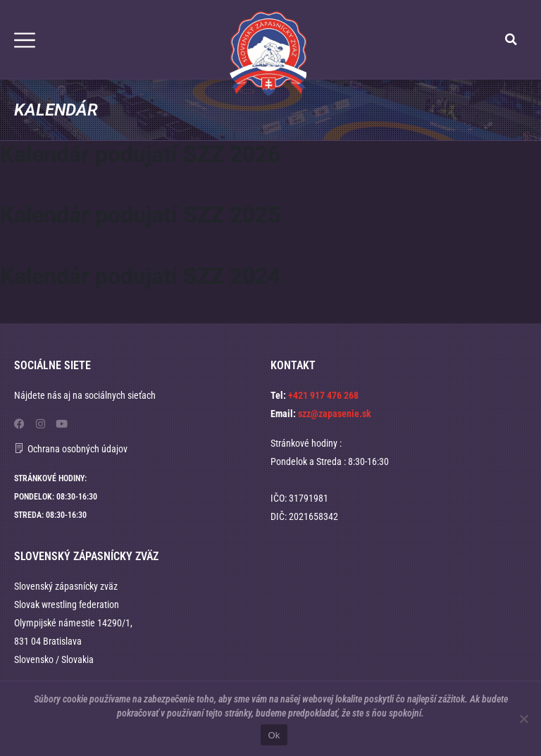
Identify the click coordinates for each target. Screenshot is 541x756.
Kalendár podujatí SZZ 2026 (140, 154)
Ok (274, 735)
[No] (523, 719)
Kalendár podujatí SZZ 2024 (140, 276)
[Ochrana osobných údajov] (19, 448)
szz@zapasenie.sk (335, 414)
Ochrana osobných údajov (77, 449)
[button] (511, 39)
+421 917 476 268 (323, 395)
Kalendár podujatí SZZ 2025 (140, 215)
